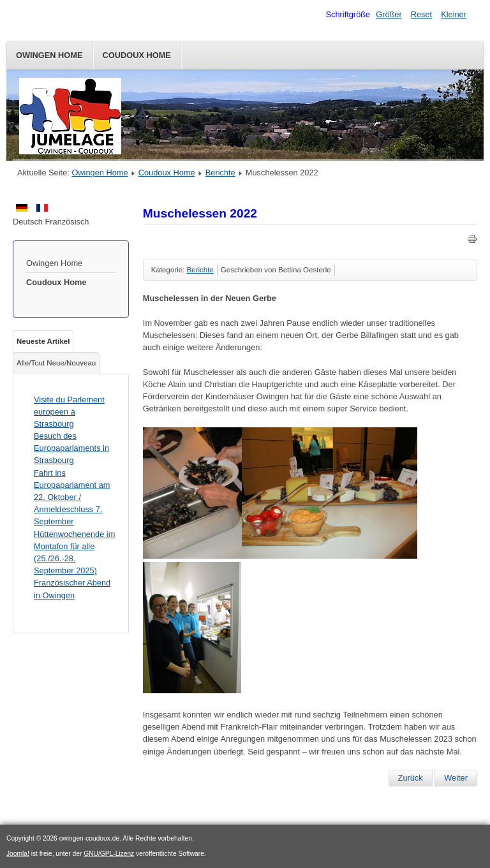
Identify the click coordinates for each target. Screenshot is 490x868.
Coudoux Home (137, 55)
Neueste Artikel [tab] (43, 341)
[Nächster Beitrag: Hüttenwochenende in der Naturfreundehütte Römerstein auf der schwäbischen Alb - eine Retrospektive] (456, 778)
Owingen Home (49, 55)
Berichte (220, 173)
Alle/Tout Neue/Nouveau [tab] (56, 363)
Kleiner (454, 14)
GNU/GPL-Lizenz (109, 854)
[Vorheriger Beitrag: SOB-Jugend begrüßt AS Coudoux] (411, 778)
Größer (389, 14)
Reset (421, 14)
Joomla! (18, 854)
